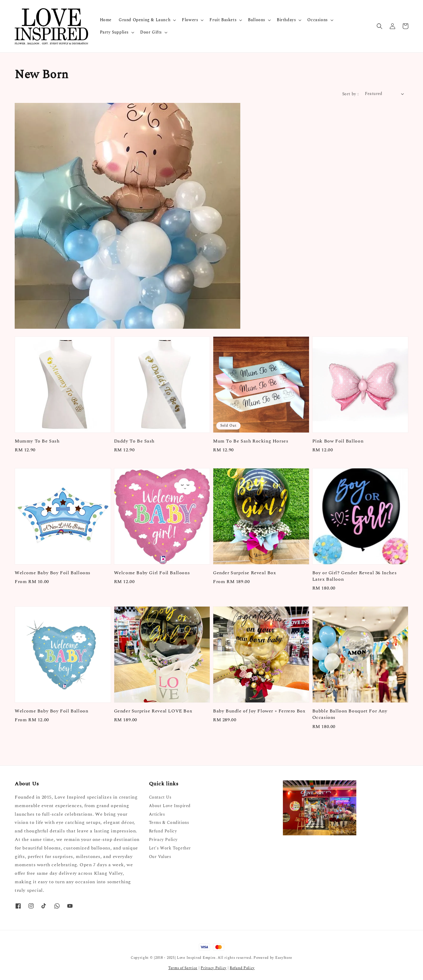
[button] (380, 26)
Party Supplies (114, 32)
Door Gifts (151, 32)
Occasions (317, 20)
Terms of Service (183, 968)
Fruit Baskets (223, 20)
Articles (157, 814)
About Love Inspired (170, 806)
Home (106, 20)
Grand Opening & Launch (145, 20)
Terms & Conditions (169, 823)
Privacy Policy (163, 840)
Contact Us (160, 798)
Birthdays (286, 20)
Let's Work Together (170, 848)
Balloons (257, 20)
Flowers (190, 20)
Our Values (160, 857)
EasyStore (284, 958)
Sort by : (351, 94)
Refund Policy (163, 831)
